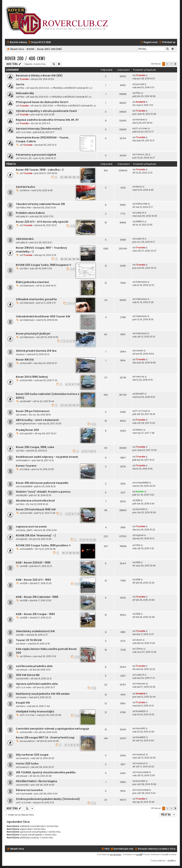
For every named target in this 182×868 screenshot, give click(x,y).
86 (78, 259)
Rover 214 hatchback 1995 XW (36, 509)
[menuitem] (39, 42)
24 (66, 405)
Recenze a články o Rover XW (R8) (39, 76)
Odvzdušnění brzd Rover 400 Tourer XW (43, 316)
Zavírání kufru (25, 187)
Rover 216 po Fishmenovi (33, 411)
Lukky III (23, 216)
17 (67, 553)
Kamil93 (28, 380)
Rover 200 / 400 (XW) (25, 58)
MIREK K (140, 221)
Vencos (140, 377)
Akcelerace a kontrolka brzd (35, 501)
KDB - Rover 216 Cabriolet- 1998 (37, 597)
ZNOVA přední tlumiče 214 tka (36, 351)
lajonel (23, 539)
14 (91, 540)
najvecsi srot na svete (31, 527)
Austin (140, 491)
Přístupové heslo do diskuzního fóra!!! (42, 102)
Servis (20, 84)
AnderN (141, 102)
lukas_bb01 (26, 530)
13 (87, 540)
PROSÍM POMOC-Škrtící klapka (36, 781)
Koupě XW (23, 703)
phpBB (139, 854)
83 (66, 259)
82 (62, 259)
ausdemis (29, 741)
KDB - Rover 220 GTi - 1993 (33, 580)
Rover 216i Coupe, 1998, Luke (35, 447)
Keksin (139, 430)
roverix (140, 351)
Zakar (26, 469)
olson (23, 644)
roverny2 (24, 758)
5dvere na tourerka (29, 790)
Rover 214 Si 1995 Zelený (32, 377)
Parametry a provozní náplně (36, 155)
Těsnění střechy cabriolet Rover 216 (40, 204)
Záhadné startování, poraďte (36, 299)
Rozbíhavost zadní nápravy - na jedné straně (47, 457)
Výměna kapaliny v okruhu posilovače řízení (46, 111)
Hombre (140, 120)
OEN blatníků (25, 239)
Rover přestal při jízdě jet (33, 334)
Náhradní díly (25, 93)
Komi (22, 706)
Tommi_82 (26, 158)
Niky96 (23, 495)
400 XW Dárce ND (28, 675)
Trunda (24, 79)
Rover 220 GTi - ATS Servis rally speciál (42, 222)
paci (22, 354)
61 (78, 177)
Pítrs (22, 88)
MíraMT (27, 401)
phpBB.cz (172, 861)
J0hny (139, 649)
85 (74, 259)
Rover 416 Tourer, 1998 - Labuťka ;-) (40, 170)
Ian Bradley (116, 854)
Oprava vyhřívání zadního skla (37, 684)
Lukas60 (28, 433)
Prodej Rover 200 (27, 430)
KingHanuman (28, 424)
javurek (140, 84)
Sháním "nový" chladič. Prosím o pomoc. (44, 492)
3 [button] (171, 64)
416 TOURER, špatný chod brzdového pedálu (46, 772)
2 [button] (167, 64)
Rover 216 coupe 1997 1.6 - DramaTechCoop (45, 738)
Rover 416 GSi (25, 360)
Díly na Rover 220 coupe (32, 755)
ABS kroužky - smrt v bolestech (37, 420)
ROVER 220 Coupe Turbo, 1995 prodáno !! (43, 545)
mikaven (141, 684)
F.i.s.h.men (25, 132)
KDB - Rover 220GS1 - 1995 (33, 563)
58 (66, 177)
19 (74, 553)
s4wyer (23, 670)
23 (62, 405)
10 (78, 745)
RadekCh (25, 460)
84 (70, 259)
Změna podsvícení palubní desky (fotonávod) (48, 799)
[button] (175, 64)
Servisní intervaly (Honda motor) (39, 129)
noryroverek (142, 772)
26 (74, 405)
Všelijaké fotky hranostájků (35, 711)
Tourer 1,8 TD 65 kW (29, 640)
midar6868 (26, 486)
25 (70, 405)
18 (70, 553)
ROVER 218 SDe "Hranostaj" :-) (36, 535)
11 (81, 540)
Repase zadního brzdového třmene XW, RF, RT (47, 120)
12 (84, 540)
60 (74, 177)
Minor (26, 190)
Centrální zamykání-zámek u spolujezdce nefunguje (52, 729)
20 (78, 553)
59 (70, 177)
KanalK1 (28, 363)
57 (62, 177)
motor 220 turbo (27, 764)
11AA (25, 268)
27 (78, 405)
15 (95, 540)
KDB (138, 500)
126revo (27, 656)
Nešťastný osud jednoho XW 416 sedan (43, 694)
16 (63, 553)
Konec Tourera (26, 466)
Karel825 (28, 549)
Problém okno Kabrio (30, 213)
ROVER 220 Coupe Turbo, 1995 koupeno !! (43, 265)
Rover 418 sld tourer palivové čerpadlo (42, 483)
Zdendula (29, 286)
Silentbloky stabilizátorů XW (35, 631)
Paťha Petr (25, 208)
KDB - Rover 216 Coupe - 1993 (35, 614)
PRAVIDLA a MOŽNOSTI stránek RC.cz (73, 88)
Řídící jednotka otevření (32, 282)
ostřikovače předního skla (34, 666)
